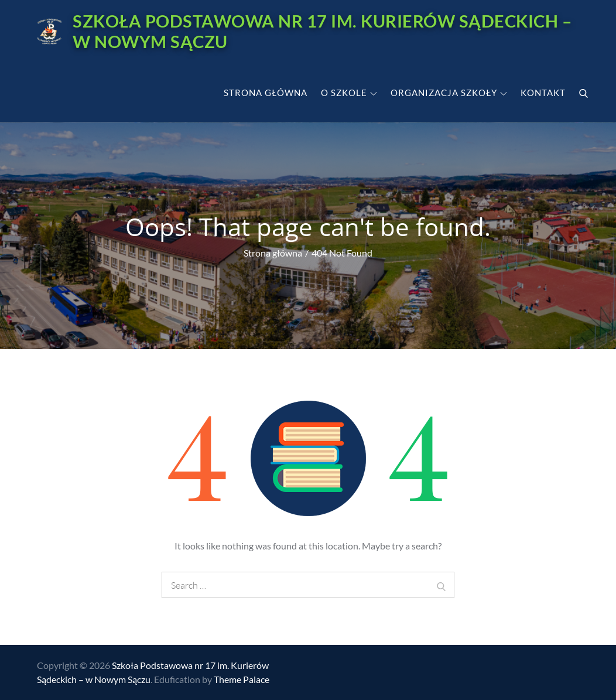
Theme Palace (242, 679)
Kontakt (543, 92)
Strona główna (266, 92)
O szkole (349, 92)
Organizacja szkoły (449, 92)
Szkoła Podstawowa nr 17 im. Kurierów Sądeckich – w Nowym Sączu (278, 31)
